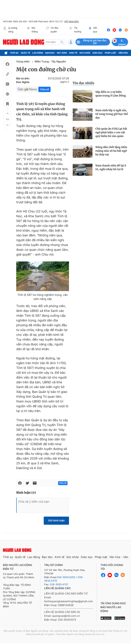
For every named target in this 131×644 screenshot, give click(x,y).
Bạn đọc (50, 53)
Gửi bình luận (56, 521)
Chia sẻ (44, 89)
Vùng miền (23, 62)
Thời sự (14, 53)
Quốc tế (25, 53)
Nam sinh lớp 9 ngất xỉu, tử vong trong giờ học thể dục (112, 114)
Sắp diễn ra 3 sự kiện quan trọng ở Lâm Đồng (111, 94)
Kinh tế (73, 53)
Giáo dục (98, 53)
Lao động (38, 53)
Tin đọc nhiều (83, 83)
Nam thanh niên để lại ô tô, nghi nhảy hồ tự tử (111, 167)
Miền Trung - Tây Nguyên (50, 62)
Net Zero (62, 53)
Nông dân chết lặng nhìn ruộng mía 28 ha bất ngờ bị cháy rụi (111, 151)
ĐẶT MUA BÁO (71, 22)
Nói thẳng (32, 30)
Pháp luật (111, 53)
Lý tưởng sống (10, 30)
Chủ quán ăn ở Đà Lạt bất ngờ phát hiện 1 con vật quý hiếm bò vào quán (111, 132)
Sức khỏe (85, 53)
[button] (7, 113)
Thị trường (75, 30)
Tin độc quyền (52, 30)
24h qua (93, 30)
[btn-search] (62, 42)
